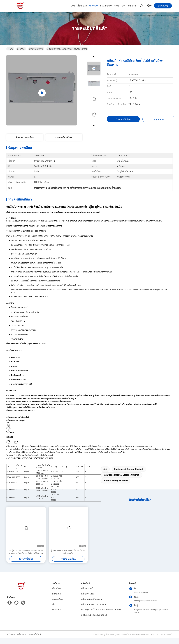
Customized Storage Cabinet (128, 469)
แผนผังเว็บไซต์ (35, 634)
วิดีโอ (117, 6)
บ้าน (73, 6)
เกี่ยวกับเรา (82, 6)
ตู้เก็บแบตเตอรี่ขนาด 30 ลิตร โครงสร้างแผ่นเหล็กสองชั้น (68, 552)
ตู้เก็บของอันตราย (36, 49)
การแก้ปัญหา (106, 6)
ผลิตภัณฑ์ (94, 6)
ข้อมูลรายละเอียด (25, 137)
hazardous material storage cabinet (121, 475)
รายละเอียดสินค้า (64, 137)
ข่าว (123, 6)
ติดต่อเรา (132, 6)
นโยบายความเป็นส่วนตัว (17, 634)
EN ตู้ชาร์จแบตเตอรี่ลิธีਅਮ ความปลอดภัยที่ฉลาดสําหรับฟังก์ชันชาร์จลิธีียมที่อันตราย (26, 552)
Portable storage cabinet (115, 481)
